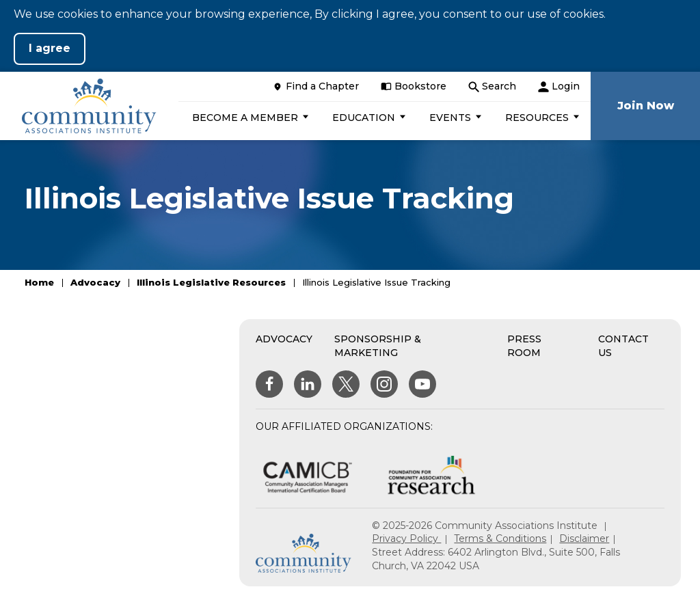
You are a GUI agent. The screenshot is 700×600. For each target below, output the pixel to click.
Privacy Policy (406, 538)
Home (39, 282)
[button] (248, 118)
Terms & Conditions (500, 538)
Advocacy (95, 282)
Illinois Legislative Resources (211, 282)
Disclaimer (584, 538)
